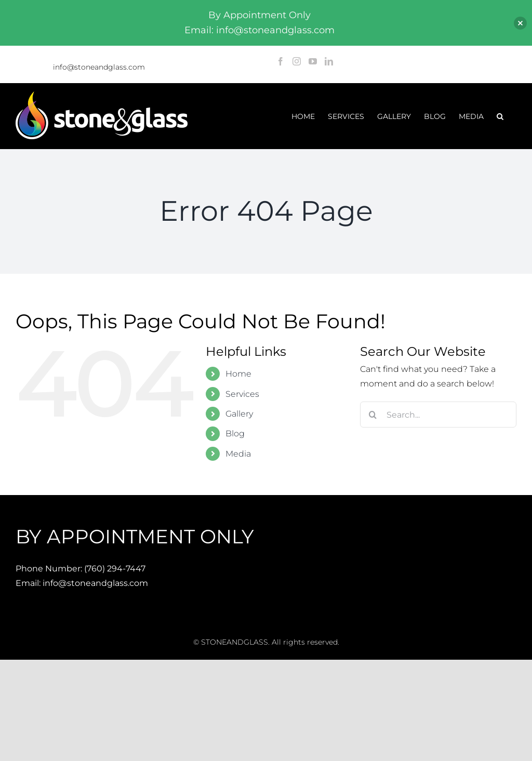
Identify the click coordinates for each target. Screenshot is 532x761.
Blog (235, 433)
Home (238, 374)
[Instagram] (297, 61)
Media (238, 454)
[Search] (373, 415)
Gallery (239, 414)
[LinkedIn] (329, 61)
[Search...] (438, 415)
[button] (500, 116)
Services (242, 394)
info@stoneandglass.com (99, 67)
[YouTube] (313, 61)
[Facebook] (281, 61)
